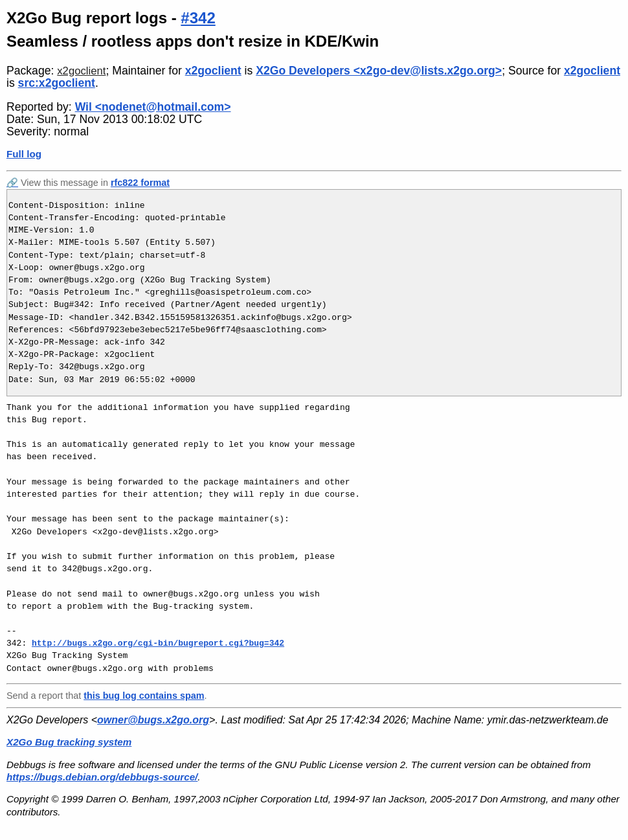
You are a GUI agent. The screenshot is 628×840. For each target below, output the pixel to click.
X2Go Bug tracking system (69, 742)
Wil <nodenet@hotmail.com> (153, 107)
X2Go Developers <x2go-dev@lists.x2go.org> (379, 71)
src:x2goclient (57, 83)
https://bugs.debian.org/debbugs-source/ (102, 777)
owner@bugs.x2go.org (153, 720)
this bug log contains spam (144, 696)
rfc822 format (140, 183)
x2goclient (81, 71)
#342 (198, 18)
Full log (24, 154)
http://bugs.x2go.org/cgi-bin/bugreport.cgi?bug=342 (158, 643)
